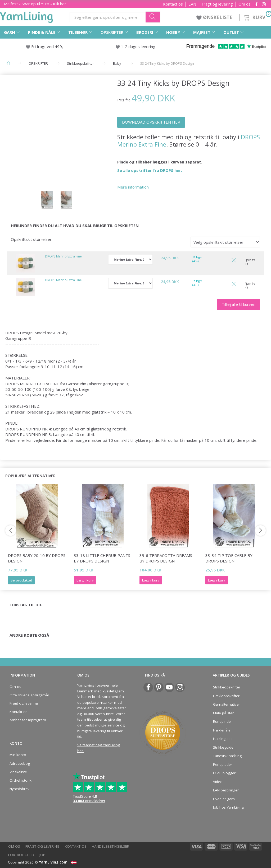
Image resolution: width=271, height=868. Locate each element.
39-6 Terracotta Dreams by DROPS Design (166, 558)
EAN (192, 4)
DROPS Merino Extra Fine (63, 256)
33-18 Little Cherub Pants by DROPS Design (102, 558)
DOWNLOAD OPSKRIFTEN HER (151, 122)
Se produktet (21, 580)
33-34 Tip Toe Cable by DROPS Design (229, 558)
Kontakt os (173, 4)
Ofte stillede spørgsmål (29, 695)
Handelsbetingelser (110, 846)
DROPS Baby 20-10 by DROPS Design (37, 558)
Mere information (133, 187)
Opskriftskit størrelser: (32, 239)
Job (42, 855)
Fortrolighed (21, 855)
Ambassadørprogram (28, 720)
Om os (245, 4)
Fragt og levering (217, 4)
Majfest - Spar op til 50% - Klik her (35, 4)
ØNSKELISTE (215, 17)
